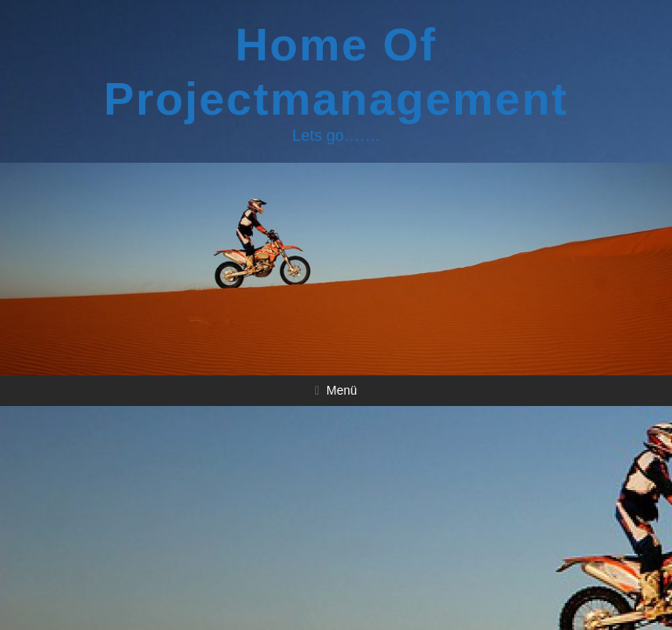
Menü (342, 390)
